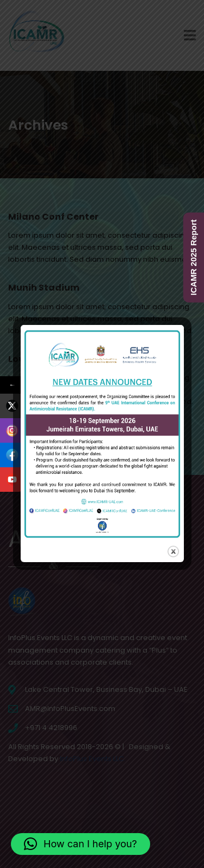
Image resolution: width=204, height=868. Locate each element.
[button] (81, 844)
